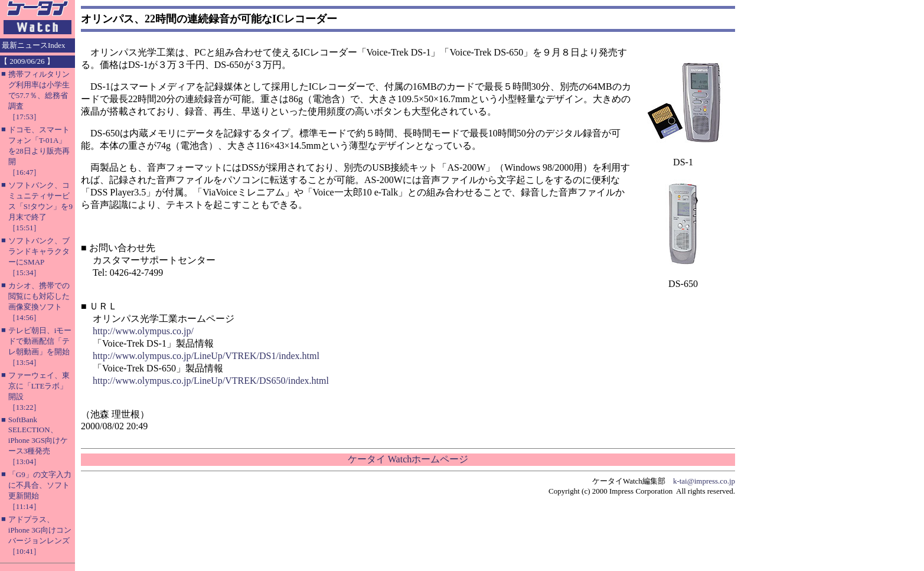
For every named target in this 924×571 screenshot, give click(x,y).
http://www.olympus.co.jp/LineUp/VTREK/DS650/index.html (211, 381)
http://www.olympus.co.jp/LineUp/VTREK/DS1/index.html (206, 356)
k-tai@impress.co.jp (704, 481)
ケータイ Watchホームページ (408, 459)
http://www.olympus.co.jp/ (143, 331)
